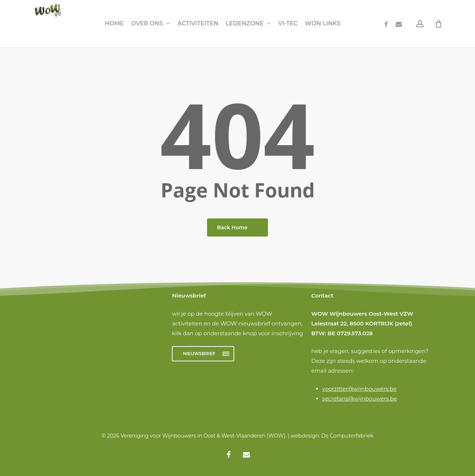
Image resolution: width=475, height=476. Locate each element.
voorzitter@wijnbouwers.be (360, 389)
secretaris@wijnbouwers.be (360, 399)
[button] (203, 354)
